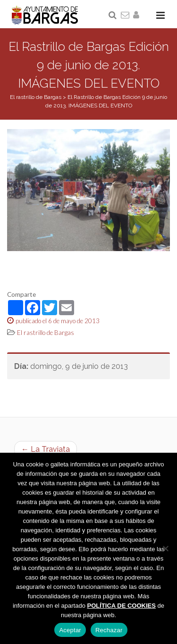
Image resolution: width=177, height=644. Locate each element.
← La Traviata (46, 449)
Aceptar (70, 630)
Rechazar (109, 630)
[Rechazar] (165, 548)
